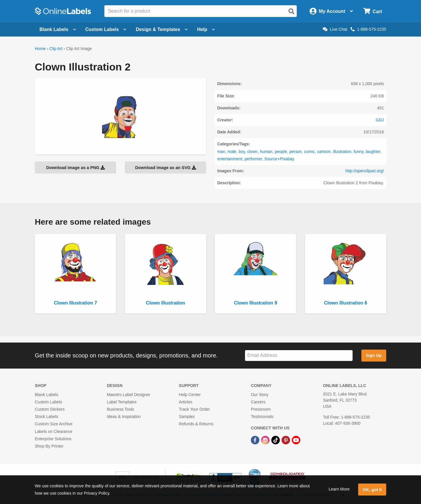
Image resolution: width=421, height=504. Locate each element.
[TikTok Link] (276, 440)
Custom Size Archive (54, 424)
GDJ (380, 120)
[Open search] (291, 11)
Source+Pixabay (279, 159)
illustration (342, 152)
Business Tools (120, 409)
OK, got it (372, 490)
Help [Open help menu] (206, 29)
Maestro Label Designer (128, 395)
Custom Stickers (50, 409)
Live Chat (335, 29)
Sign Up (374, 355)
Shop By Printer (49, 446)
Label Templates (122, 402)
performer (253, 159)
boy (242, 152)
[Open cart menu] (373, 11)
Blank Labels (46, 395)
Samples (187, 417)
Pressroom (261, 409)
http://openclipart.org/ (365, 171)
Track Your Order (194, 409)
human (266, 152)
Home (40, 49)
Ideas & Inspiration (124, 417)
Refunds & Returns (196, 424)
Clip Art (56, 49)
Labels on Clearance (54, 431)
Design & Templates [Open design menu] (162, 29)
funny (359, 152)
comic (309, 152)
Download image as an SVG (165, 168)
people (281, 152)
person (295, 152)
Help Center (190, 395)
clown (252, 152)
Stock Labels (46, 417)
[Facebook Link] (256, 440)
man (221, 152)
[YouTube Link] (296, 440)
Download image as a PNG (75, 168)
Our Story (260, 395)
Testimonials (262, 417)
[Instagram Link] (266, 440)
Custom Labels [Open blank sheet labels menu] (106, 29)
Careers (258, 402)
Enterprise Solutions (53, 439)
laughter (373, 152)
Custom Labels (48, 402)
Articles (186, 402)
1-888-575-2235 (368, 29)
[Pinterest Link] (286, 440)
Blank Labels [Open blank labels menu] (58, 29)
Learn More (339, 489)
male (232, 152)
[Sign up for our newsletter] (299, 356)
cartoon (324, 152)
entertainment (230, 159)
